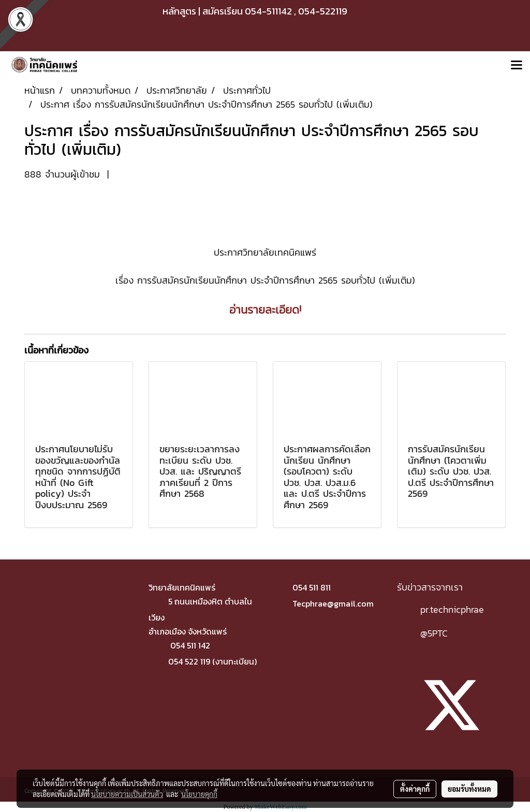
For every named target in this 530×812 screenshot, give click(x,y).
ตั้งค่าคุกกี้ (415, 789)
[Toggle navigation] (517, 66)
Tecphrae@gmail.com (333, 603)
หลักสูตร (179, 11)
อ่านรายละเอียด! (265, 310)
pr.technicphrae (452, 609)
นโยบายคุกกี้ (199, 794)
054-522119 (323, 11)
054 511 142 (190, 645)
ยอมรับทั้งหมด (469, 789)
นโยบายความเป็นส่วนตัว (127, 794)
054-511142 (268, 11)
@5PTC (434, 633)
